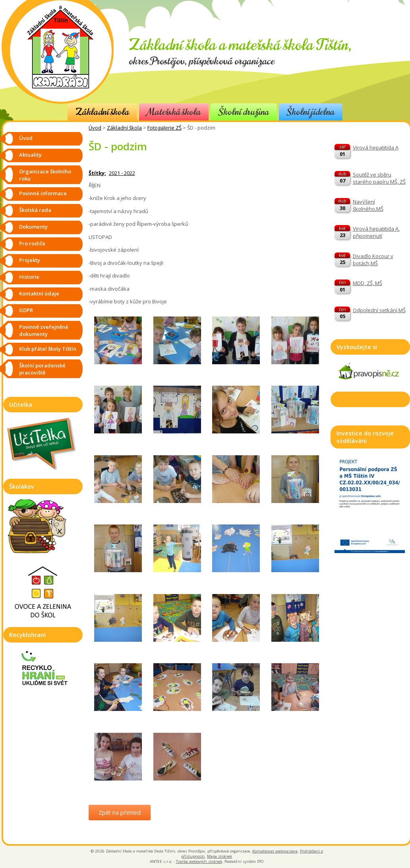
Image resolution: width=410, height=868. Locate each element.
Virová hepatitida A (376, 148)
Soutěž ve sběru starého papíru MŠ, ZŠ (379, 178)
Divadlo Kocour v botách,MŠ (373, 260)
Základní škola (102, 112)
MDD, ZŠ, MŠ (367, 283)
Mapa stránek (220, 856)
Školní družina (244, 112)
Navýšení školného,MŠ (368, 205)
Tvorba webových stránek (199, 861)
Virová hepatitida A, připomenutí (376, 232)
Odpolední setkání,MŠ (379, 310)
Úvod (95, 128)
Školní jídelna (311, 112)
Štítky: (97, 173)
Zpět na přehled (120, 813)
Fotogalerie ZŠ (164, 128)
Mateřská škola (174, 112)
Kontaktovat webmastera (275, 851)
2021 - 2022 (122, 173)
